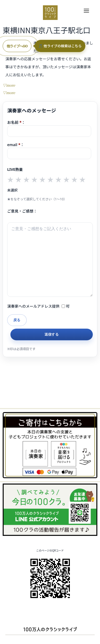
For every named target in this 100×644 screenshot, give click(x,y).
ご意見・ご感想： (22, 211)
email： (49, 151)
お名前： (49, 128)
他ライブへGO (17, 46)
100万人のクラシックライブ (50, 13)
